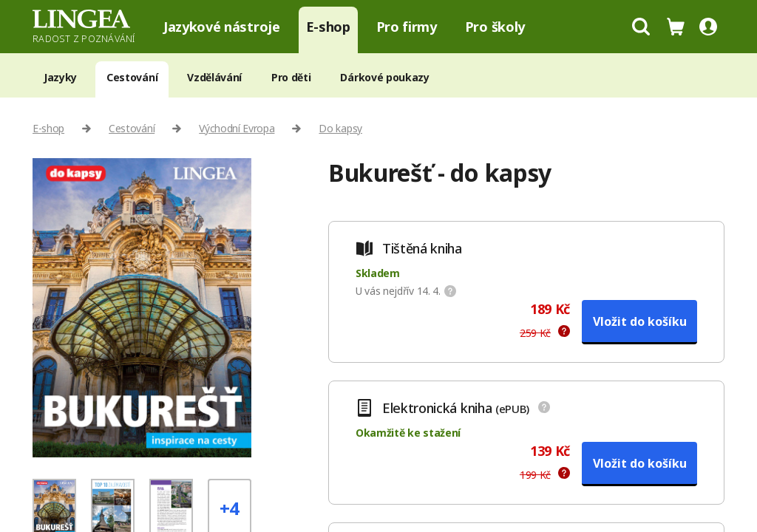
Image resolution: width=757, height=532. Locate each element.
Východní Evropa (237, 128)
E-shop (328, 27)
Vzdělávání (214, 77)
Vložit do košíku (640, 321)
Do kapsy (340, 128)
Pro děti (291, 77)
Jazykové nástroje (222, 27)
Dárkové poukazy (384, 77)
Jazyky (60, 77)
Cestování (132, 77)
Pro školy (495, 27)
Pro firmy (407, 27)
